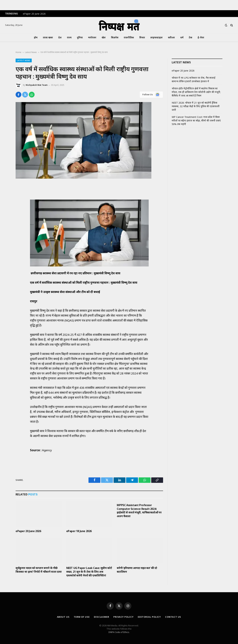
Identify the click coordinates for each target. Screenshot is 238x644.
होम (36, 37)
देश (60, 37)
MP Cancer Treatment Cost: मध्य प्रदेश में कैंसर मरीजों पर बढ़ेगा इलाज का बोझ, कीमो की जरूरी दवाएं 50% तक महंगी (196, 120)
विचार (142, 37)
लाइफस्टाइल (156, 37)
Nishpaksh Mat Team (37, 85)
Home (18, 52)
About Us (63, 617)
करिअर (171, 37)
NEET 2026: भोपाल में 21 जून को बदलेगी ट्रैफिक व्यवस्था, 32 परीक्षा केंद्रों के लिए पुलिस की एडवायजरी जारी (196, 106)
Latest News (31, 52)
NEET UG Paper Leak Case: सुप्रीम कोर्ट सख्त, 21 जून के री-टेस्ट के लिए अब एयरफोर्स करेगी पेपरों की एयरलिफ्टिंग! (89, 572)
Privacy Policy (123, 617)
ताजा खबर (48, 37)
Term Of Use (82, 617)
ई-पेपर (201, 37)
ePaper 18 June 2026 (79, 531)
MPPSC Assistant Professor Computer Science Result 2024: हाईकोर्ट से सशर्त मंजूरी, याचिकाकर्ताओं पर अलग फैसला (139, 511)
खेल (104, 37)
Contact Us (173, 617)
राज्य (69, 37)
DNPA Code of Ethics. (119, 632)
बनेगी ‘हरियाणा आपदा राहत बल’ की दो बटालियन (137, 570)
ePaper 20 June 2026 (34, 14)
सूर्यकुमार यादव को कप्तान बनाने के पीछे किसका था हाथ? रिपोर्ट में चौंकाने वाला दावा (39, 570)
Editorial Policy (149, 617)
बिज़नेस (115, 37)
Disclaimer (102, 617)
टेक (191, 37)
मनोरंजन (92, 37)
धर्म (182, 37)
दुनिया (80, 37)
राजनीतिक (129, 37)
